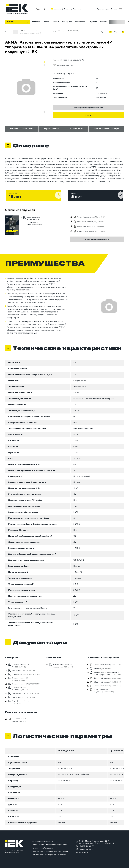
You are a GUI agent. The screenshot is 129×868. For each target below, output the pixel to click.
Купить (88, 115)
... (15, 32)
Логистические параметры (106, 129)
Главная (8, 32)
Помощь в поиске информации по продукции (49, 845)
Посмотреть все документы (97, 239)
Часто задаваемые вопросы (43, 841)
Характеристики (52, 129)
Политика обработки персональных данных (49, 855)
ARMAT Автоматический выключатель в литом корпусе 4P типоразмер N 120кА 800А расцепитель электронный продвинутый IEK (54, 32)
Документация (77, 129)
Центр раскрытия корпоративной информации (50, 851)
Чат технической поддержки (43, 848)
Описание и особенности (22, 129)
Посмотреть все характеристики (89, 107)
